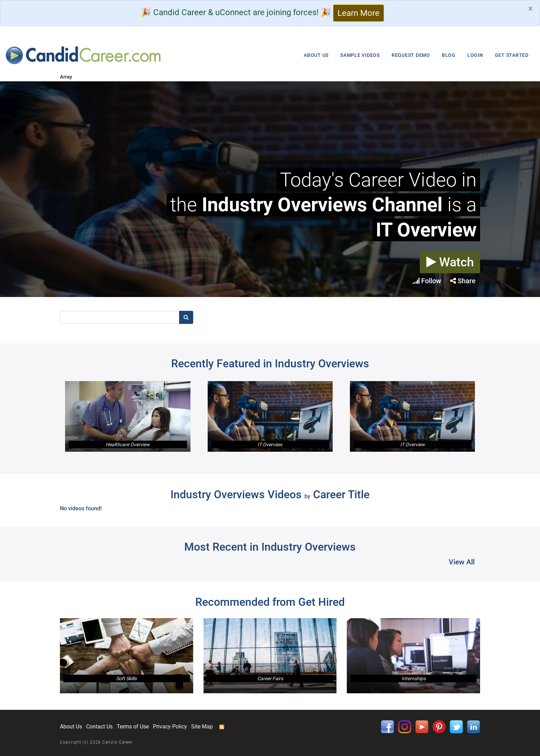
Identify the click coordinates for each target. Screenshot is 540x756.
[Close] (531, 9)
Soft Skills (126, 678)
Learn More (359, 13)
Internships (414, 678)
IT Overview (270, 445)
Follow (427, 281)
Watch (450, 262)
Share (463, 281)
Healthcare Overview (128, 445)
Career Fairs (270, 678)
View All (462, 562)
